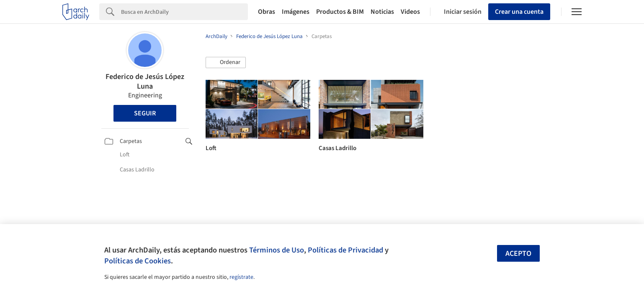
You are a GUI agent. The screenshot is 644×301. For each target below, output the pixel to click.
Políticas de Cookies (138, 261)
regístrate (241, 277)
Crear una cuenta (519, 12)
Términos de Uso (277, 250)
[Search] (184, 12)
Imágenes (296, 12)
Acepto (518, 254)
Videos (410, 12)
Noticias (382, 12)
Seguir (145, 113)
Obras (267, 12)
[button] (226, 63)
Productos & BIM (340, 12)
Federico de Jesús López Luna (145, 82)
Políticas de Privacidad (345, 250)
